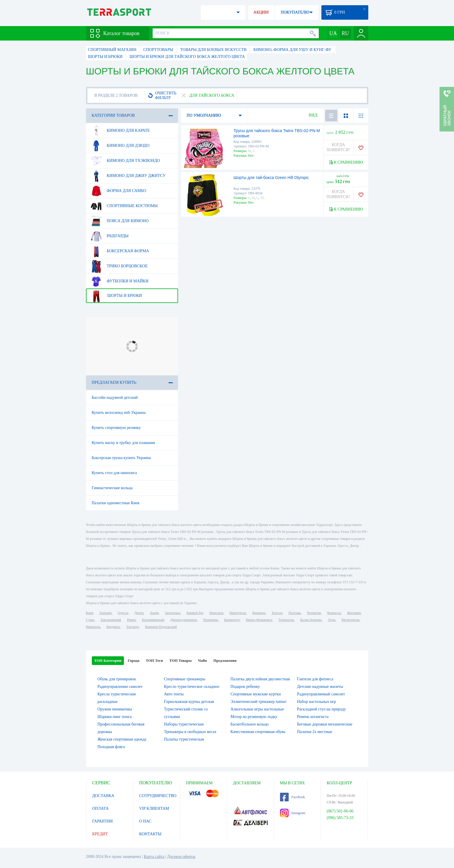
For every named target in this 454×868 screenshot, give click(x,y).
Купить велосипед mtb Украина (119, 413)
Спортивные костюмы (124, 206)
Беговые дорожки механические (325, 724)
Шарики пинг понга (115, 717)
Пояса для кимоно (119, 221)
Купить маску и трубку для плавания (123, 443)
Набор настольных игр (317, 702)
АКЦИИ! (261, 12)
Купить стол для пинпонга (114, 473)
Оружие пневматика (115, 709)
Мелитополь (350, 620)
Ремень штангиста (313, 717)
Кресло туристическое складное (192, 687)
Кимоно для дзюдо (120, 146)
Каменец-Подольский (161, 627)
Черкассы (334, 613)
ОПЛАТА (101, 808)
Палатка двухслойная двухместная (260, 679)
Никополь (93, 627)
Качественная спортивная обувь (258, 732)
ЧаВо (203, 660)
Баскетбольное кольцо (250, 724)
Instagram (293, 813)
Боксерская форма (119, 251)
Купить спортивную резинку (116, 428)
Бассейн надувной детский (115, 398)
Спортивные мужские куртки (256, 694)
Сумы (90, 620)
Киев (90, 613)
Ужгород (133, 627)
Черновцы (210, 620)
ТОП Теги (154, 660)
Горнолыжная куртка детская (189, 702)
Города (133, 660)
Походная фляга (111, 747)
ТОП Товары (181, 660)
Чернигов (314, 613)
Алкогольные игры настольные (257, 709)
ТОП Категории (108, 660)
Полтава (295, 613)
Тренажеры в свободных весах (190, 732)
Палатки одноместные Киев (116, 503)
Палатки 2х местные (315, 732)
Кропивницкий (153, 620)
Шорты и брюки (116, 296)
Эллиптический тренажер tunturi (258, 702)
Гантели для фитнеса (315, 679)
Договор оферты (181, 857)
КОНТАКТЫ (150, 834)
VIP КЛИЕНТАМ (154, 808)
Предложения (225, 660)
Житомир (354, 613)
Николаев (216, 613)
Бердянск (113, 627)
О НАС (145, 821)
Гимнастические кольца (112, 488)
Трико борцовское (119, 266)
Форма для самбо (118, 191)
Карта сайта (154, 857)
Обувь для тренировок (117, 679)
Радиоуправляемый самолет (321, 694)
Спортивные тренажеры (185, 679)
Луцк (332, 620)
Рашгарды (109, 236)
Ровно (131, 620)
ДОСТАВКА (103, 796)
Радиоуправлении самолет (120, 687)
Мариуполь (238, 613)
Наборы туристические (184, 724)
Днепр (139, 613)
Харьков (105, 613)
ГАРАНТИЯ (103, 821)
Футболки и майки (119, 281)
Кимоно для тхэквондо (125, 161)
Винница (259, 613)
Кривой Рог (195, 613)
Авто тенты (174, 694)
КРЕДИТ (100, 834)
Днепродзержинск (184, 620)
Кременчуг (232, 620)
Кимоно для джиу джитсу (128, 176)
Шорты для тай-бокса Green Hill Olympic (271, 178)
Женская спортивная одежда (122, 739)
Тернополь (286, 620)
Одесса (123, 613)
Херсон (277, 613)
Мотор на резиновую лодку (254, 717)
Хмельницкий (111, 620)
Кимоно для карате (120, 131)
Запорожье (173, 613)
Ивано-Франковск (259, 620)
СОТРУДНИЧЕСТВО (158, 796)
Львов (154, 613)
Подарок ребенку (245, 687)
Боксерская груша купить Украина (121, 458)
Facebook (293, 797)
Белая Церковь (311, 620)
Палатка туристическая (184, 739)
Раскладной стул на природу (322, 709)
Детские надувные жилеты (320, 687)
